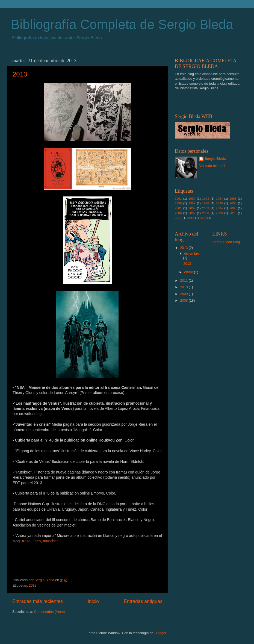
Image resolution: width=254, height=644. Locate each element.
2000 (233, 203)
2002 (192, 208)
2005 (233, 208)
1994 (219, 199)
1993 (206, 199)
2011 (178, 218)
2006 (178, 213)
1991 (178, 199)
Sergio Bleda (215, 159)
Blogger (160, 633)
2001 (178, 208)
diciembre (192, 254)
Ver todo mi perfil (212, 166)
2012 (190, 218)
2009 (219, 213)
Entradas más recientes (38, 601)
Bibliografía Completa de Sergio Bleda (122, 24)
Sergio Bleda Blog (226, 242)
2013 (20, 74)
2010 (233, 213)
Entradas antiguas (143, 601)
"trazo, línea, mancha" (39, 541)
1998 (206, 203)
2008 (206, 213)
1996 (178, 203)
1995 (233, 199)
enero (189, 272)
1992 (192, 199)
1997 (192, 203)
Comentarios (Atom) (50, 612)
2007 (192, 213)
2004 (219, 208)
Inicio (93, 601)
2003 (206, 208)
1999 (219, 203)
